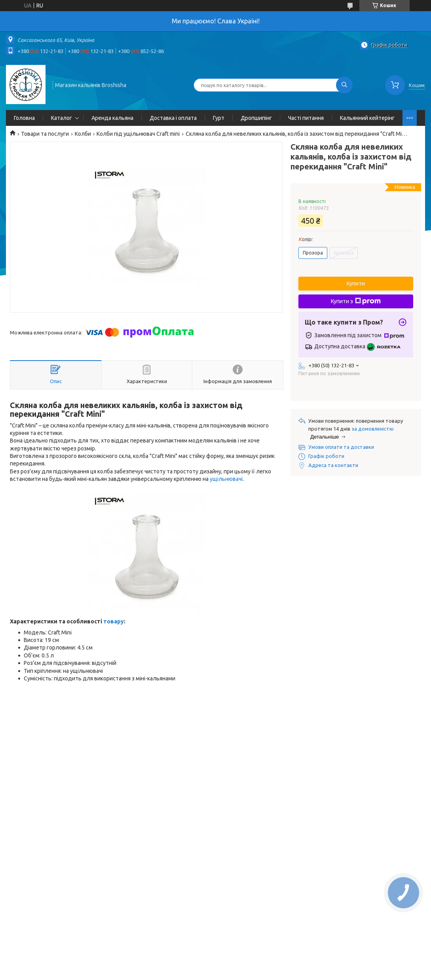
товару (114, 621)
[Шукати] (344, 85)
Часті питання (306, 118)
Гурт (219, 118)
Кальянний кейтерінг (367, 118)
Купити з (356, 301)
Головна (24, 118)
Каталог (62, 118)
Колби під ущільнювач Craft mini (138, 134)
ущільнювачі (226, 479)
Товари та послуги (45, 134)
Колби (83, 134)
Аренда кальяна (112, 118)
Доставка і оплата (173, 118)
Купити (356, 283)
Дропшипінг (256, 118)
